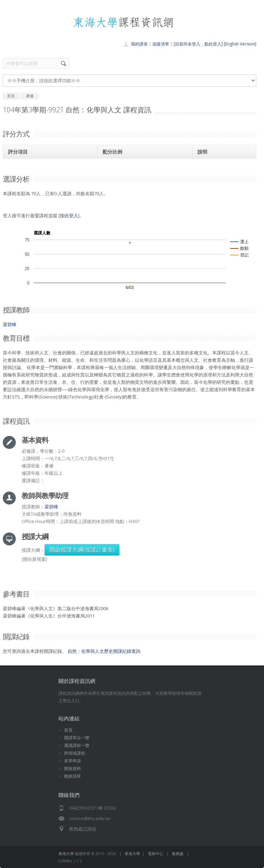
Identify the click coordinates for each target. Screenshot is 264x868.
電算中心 (155, 853)
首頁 (68, 730)
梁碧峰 (10, 324)
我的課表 (139, 44)
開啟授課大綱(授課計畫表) (82, 550)
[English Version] (240, 44)
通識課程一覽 (77, 745)
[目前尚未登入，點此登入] (198, 44)
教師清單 (72, 776)
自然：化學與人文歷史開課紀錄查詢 (104, 651)
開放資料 (72, 768)
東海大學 (66, 853)
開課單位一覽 (77, 738)
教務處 (178, 853)
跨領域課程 (75, 753)
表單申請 (72, 761)
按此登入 (69, 216)
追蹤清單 (161, 44)
